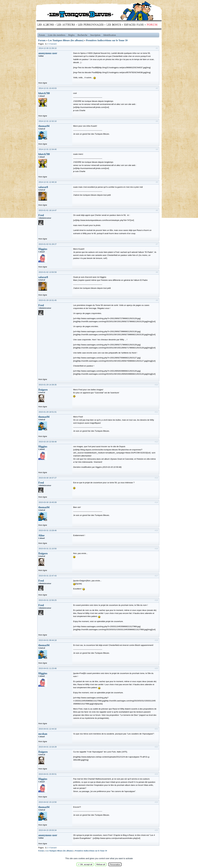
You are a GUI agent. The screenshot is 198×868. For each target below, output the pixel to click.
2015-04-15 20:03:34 (48, 830)
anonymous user (48, 53)
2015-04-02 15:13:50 (48, 802)
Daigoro (43, 390)
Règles (72, 35)
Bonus (113, 25)
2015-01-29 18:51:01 (48, 412)
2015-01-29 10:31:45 (48, 300)
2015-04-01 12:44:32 (48, 729)
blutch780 (44, 93)
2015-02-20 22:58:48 (48, 442)
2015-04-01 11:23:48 (48, 668)
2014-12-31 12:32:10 (48, 121)
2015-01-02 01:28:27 (48, 244)
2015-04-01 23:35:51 (48, 774)
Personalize (115, 864)
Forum (151, 25)
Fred (41, 215)
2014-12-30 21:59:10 (48, 48)
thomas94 (44, 126)
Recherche (83, 35)
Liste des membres (57, 35)
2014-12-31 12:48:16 (48, 182)
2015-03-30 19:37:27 (48, 478)
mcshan (43, 734)
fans (134, 25)
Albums (46, 25)
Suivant (53, 44)
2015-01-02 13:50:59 (48, 272)
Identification (110, 35)
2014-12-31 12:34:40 (48, 149)
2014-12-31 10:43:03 (48, 88)
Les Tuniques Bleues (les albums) (66, 40)
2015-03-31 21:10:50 (48, 549)
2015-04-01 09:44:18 (48, 640)
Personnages (91, 25)
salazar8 (43, 187)
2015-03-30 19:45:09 (48, 502)
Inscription (95, 35)
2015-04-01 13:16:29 (48, 747)
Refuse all (101, 864)
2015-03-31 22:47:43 (48, 576)
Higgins (43, 249)
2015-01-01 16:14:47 (48, 210)
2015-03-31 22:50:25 (48, 600)
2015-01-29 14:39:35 (48, 385)
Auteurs (67, 25)
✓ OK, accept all (85, 864)
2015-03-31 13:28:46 (48, 530)
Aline (41, 535)
